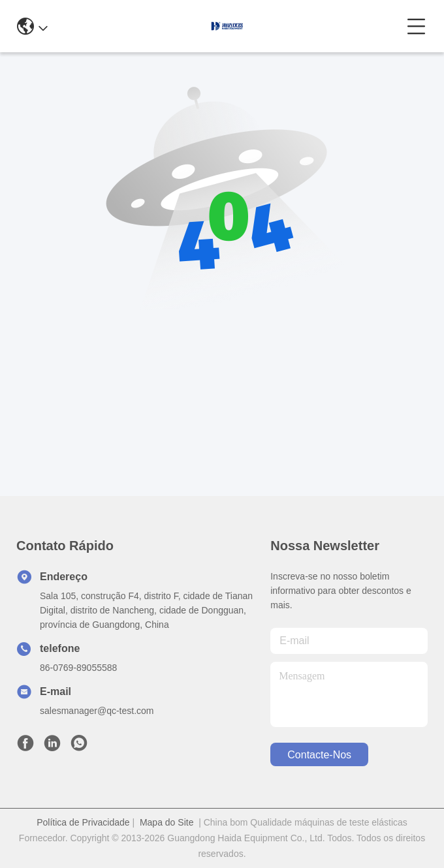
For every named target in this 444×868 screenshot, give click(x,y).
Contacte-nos (319, 755)
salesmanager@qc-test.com (97, 711)
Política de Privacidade (83, 822)
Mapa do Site (167, 822)
